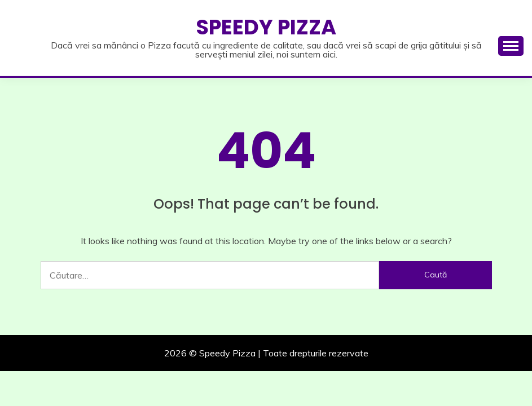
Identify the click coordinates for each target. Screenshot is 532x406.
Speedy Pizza (266, 27)
